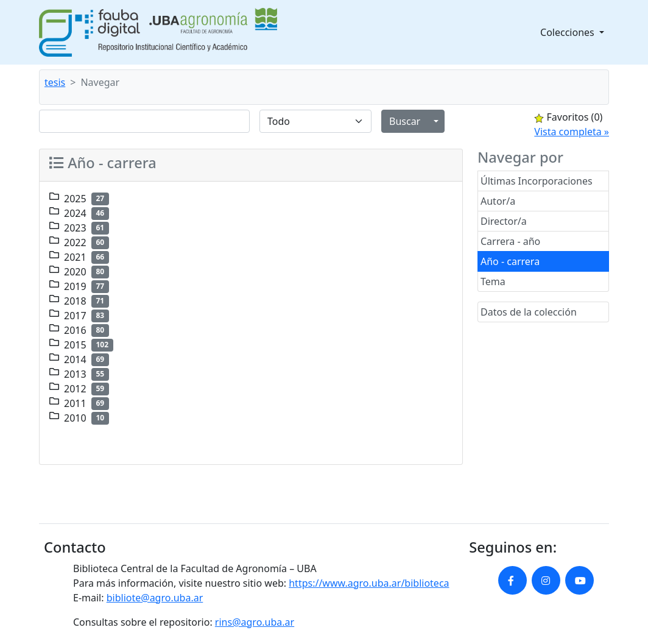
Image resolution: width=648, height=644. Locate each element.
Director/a (504, 221)
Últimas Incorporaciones (537, 181)
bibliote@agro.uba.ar (155, 598)
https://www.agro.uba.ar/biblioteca (369, 583)
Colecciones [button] (569, 32)
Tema (493, 281)
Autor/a (498, 201)
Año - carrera (510, 261)
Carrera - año (510, 241)
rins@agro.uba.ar (255, 622)
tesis (55, 82)
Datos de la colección (529, 312)
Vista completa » (572, 132)
